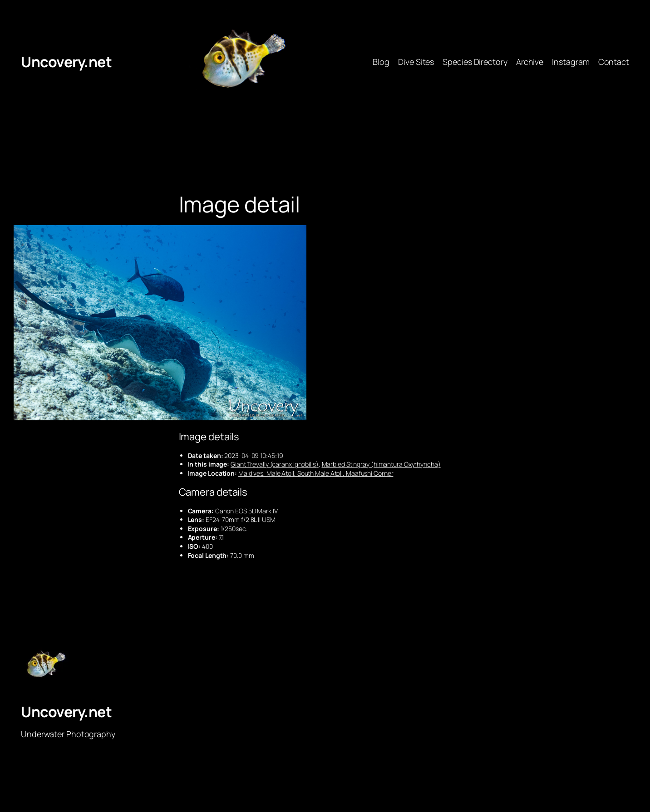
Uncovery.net (66, 62)
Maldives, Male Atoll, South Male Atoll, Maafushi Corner (316, 473)
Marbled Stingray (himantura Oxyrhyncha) (381, 464)
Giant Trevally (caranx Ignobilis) (275, 464)
